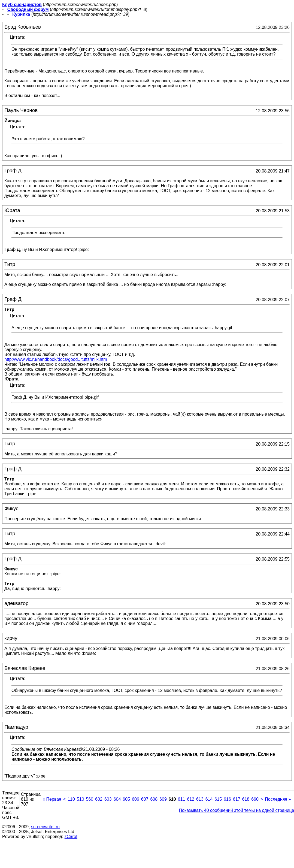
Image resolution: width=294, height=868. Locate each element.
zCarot (71, 837)
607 (145, 799)
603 (108, 799)
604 (117, 799)
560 (90, 799)
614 (209, 799)
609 (163, 799)
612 (191, 799)
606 (136, 799)
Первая (52, 799)
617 (237, 799)
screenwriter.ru (45, 827)
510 (81, 799)
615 (218, 799)
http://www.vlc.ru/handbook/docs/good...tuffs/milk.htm (56, 359)
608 (154, 799)
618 (246, 799)
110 (71, 799)
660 (255, 799)
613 (200, 799)
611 (182, 799)
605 (126, 799)
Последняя (278, 799)
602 (99, 799)
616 (227, 799)
